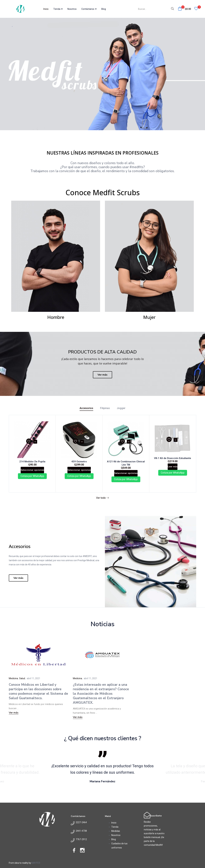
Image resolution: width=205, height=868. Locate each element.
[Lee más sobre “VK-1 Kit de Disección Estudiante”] (173, 469)
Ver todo (102, 502)
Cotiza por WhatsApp (32, 481)
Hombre (56, 317)
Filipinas (105, 408)
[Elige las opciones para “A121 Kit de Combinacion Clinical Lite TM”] (126, 476)
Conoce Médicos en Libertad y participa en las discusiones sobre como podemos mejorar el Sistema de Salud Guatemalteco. (38, 695)
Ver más (14, 717)
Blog (104, 9)
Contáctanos (89, 9)
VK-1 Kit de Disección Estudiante (173, 459)
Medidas (116, 835)
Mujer (149, 317)
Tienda (58, 9)
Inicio (46, 9)
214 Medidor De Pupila (32, 463)
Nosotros (72, 9)
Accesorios (86, 408)
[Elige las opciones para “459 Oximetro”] (79, 473)
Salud (22, 682)
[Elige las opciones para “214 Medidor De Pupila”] (32, 473)
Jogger (121, 408)
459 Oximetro (79, 463)
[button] (184, 9)
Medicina (13, 682)
